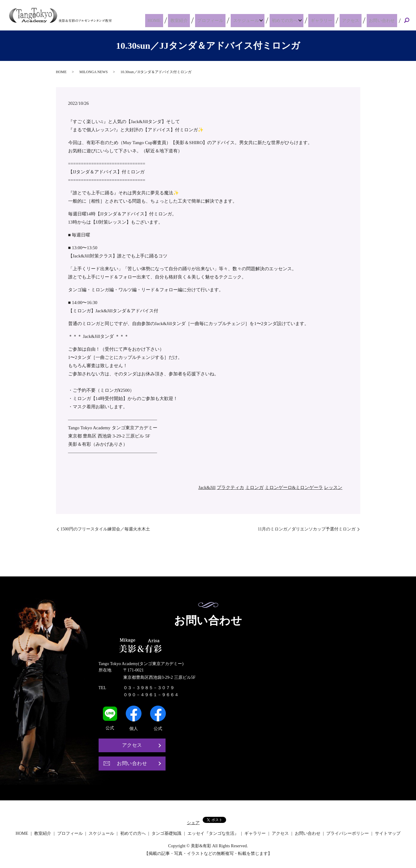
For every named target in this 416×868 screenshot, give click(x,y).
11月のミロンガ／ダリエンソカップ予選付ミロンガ (307, 529)
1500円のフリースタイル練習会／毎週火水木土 (105, 529)
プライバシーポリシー (348, 833)
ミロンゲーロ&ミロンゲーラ (294, 487)
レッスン (333, 487)
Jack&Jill (207, 487)
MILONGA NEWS (94, 72)
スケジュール (250, 20)
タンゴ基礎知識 (166, 833)
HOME (166, 20)
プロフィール (217, 20)
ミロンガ (254, 487)
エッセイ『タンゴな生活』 (213, 833)
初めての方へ (290, 20)
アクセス (354, 20)
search (407, 21)
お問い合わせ (383, 20)
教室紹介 (188, 20)
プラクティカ (230, 487)
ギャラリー (328, 20)
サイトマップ (388, 833)
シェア (193, 823)
